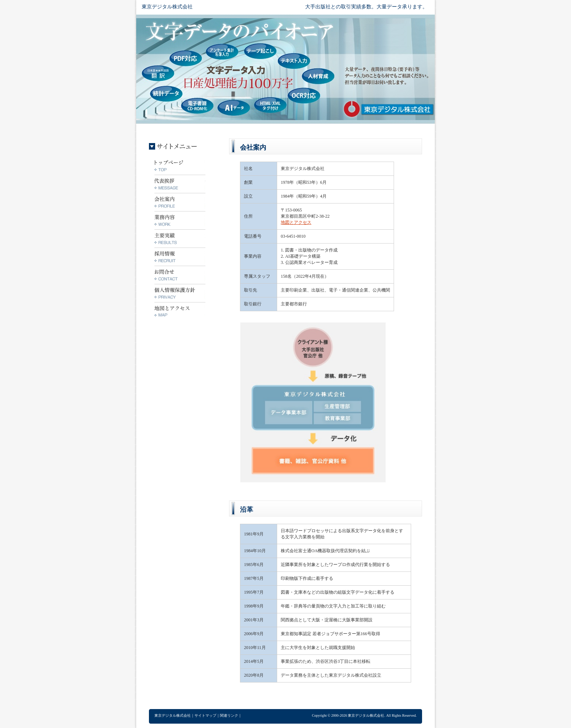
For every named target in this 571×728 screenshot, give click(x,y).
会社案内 (180, 202)
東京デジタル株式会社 (167, 7)
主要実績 (180, 238)
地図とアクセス (296, 222)
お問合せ (180, 275)
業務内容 (180, 220)
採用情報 (180, 257)
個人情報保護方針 (180, 293)
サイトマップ (205, 715)
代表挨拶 (180, 184)
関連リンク (229, 715)
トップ (180, 166)
